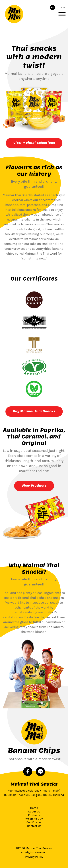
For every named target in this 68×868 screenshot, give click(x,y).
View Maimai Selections (34, 143)
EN (52, 7)
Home (34, 808)
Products (34, 815)
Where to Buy (34, 819)
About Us (34, 811)
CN (63, 7)
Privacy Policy (34, 857)
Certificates (34, 822)
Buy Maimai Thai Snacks (34, 411)
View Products (34, 486)
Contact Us (34, 826)
